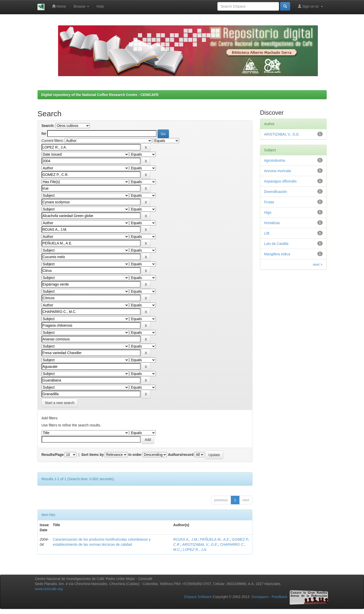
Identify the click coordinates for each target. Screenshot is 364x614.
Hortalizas (272, 223)
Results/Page (53, 455)
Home (59, 6)
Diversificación (275, 192)
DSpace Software (198, 597)
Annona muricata (278, 171)
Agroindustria (275, 160)
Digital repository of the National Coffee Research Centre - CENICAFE (100, 95)
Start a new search (60, 403)
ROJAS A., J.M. (186, 539)
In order (135, 455)
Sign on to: (310, 6)
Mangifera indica (277, 254)
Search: (48, 126)
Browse (81, 6)
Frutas (269, 202)
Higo (268, 212)
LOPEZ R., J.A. (195, 550)
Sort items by (93, 455)
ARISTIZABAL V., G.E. (200, 544)
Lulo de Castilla (276, 244)
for (44, 134)
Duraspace (260, 597)
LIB (267, 233)
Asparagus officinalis (280, 181)
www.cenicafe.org (49, 589)
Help (100, 6)
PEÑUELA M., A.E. (215, 539)
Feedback (279, 597)
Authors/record (181, 455)
